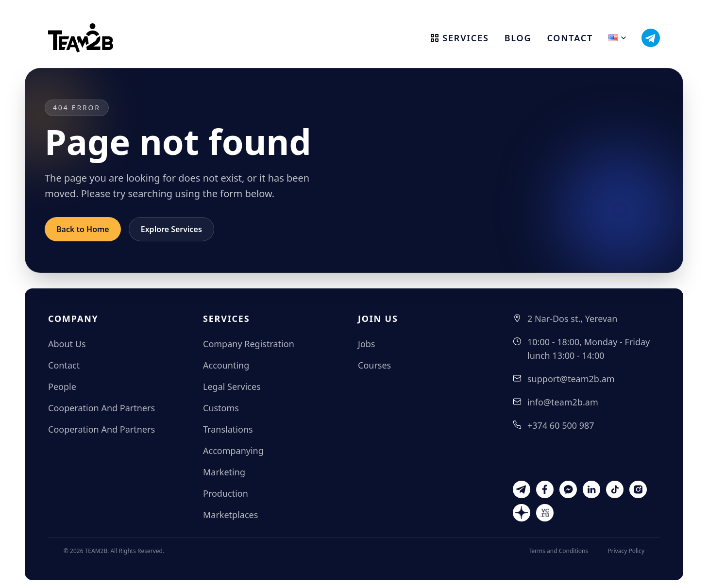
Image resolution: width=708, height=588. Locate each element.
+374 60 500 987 (561, 425)
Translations (228, 429)
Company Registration (249, 344)
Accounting (226, 365)
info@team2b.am (563, 402)
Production (226, 493)
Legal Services (232, 386)
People (62, 386)
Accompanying (233, 451)
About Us (67, 344)
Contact (570, 38)
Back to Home (83, 229)
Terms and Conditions (558, 551)
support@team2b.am (571, 379)
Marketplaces (230, 515)
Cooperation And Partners (101, 408)
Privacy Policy (626, 551)
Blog (518, 38)
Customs (221, 408)
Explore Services (171, 229)
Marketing (224, 472)
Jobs (367, 344)
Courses (374, 365)
